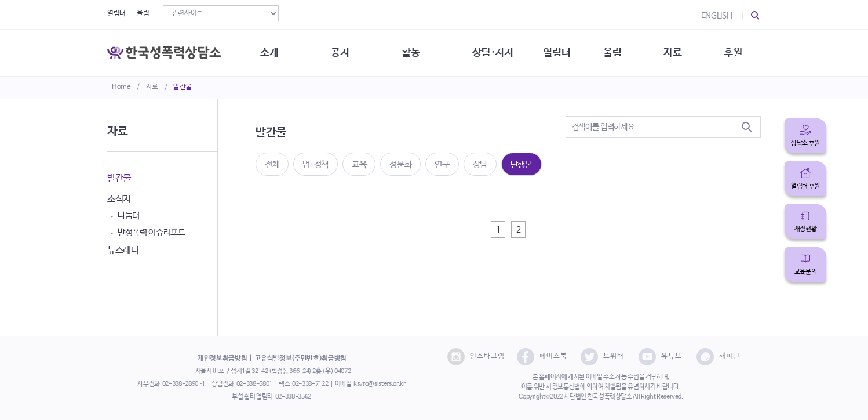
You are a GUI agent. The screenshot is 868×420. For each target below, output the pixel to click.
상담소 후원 (805, 143)
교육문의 (806, 272)
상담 (480, 164)
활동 (411, 52)
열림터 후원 (805, 186)
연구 (442, 164)
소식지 (119, 199)
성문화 (400, 164)
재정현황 (806, 229)
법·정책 (316, 164)
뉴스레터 (123, 250)
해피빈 (718, 357)
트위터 (602, 357)
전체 (272, 164)
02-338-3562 (293, 397)
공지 (340, 52)
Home (121, 87)
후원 (733, 52)
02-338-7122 (310, 384)
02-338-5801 (254, 384)
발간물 (183, 87)
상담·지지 (493, 52)
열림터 (116, 13)
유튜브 (660, 357)
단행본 (521, 164)
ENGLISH (717, 16)
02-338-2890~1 (184, 384)
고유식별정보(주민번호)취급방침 (301, 359)
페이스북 (542, 357)
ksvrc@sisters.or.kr (379, 384)
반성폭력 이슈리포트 (152, 232)
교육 (359, 164)
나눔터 (129, 216)
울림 (143, 13)
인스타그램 (476, 357)
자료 (152, 87)
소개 (269, 52)
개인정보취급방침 (222, 359)
